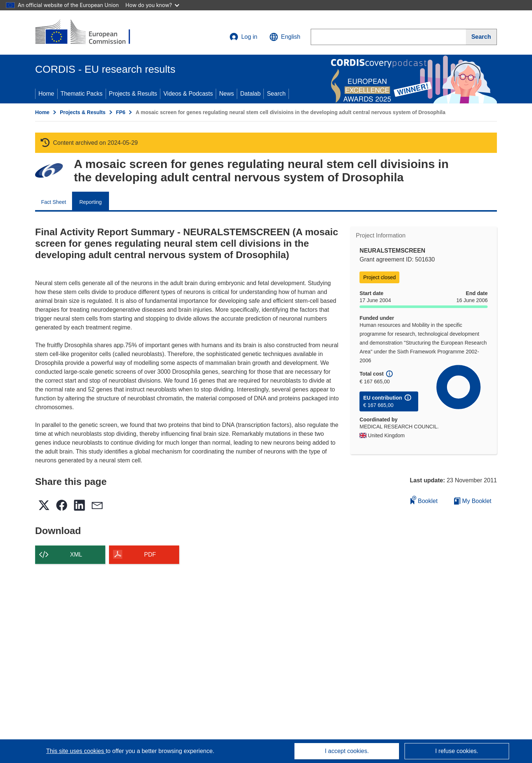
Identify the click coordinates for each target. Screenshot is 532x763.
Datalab (250, 94)
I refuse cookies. (457, 751)
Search (276, 94)
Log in (243, 37)
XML (76, 555)
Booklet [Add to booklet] (424, 500)
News (226, 94)
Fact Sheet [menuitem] (54, 202)
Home (46, 94)
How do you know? (153, 5)
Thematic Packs (82, 94)
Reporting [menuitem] (91, 202)
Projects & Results (133, 94)
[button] (285, 37)
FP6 (121, 112)
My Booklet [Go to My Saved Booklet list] (473, 501)
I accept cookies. (347, 751)
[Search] (481, 37)
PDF (150, 555)
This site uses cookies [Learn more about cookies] (76, 751)
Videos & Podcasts (188, 94)
